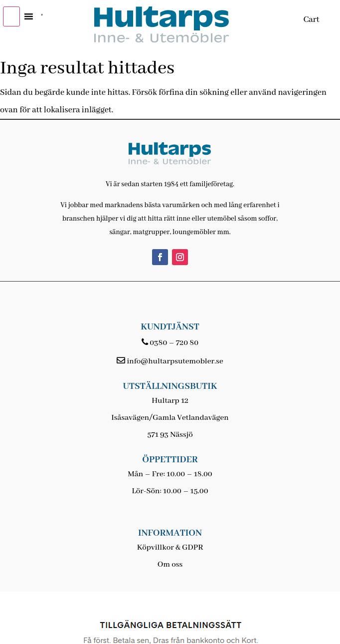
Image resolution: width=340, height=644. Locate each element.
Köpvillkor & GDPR (170, 548)
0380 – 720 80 (174, 343)
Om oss (170, 565)
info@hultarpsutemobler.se (175, 361)
